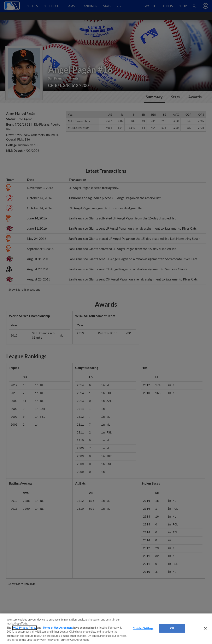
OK (172, 628)
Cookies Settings (143, 628)
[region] (106, 629)
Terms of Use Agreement (58, 628)
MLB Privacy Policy (25, 628)
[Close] (205, 628)
